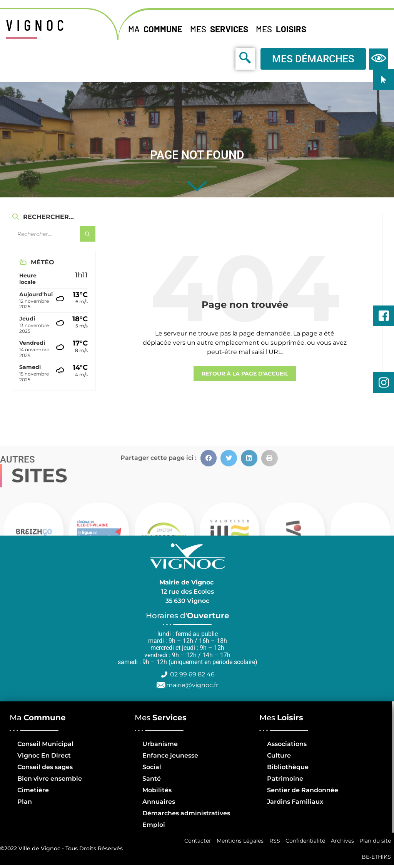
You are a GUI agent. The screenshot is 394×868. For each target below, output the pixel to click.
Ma (157, 29)
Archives (341, 841)
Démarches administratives (186, 813)
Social (152, 767)
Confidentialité (304, 841)
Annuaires (159, 802)
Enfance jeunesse (170, 755)
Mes (221, 29)
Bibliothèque (288, 767)
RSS (272, 841)
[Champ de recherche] (53, 234)
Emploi (154, 825)
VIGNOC (37, 25)
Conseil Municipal (45, 744)
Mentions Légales (237, 841)
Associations (287, 744)
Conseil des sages (45, 767)
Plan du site (375, 841)
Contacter (194, 841)
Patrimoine (285, 779)
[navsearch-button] (228, 58)
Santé (152, 779)
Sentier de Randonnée (303, 790)
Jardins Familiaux (295, 802)
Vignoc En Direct (44, 755)
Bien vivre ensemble (50, 779)
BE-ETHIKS (376, 859)
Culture (279, 755)
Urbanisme (160, 744)
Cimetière (33, 790)
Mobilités (157, 790)
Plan (25, 802)
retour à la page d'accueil (245, 374)
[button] (209, 532)
